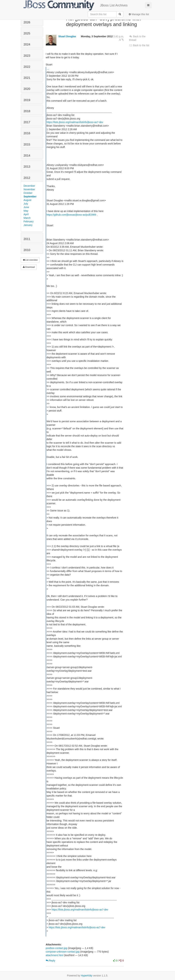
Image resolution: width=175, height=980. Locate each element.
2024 (27, 44)
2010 (27, 250)
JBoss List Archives (76, 5)
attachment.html (55, 955)
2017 (27, 122)
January (28, 225)
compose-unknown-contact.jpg (63, 952)
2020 (27, 89)
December (29, 186)
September (30, 196)
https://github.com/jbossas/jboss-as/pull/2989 (71, 215)
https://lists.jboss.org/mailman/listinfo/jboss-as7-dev (75, 122)
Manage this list (139, 14)
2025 (27, 33)
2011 (27, 239)
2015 (27, 145)
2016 (27, 133)
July (26, 204)
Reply (51, 961)
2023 (27, 56)
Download (29, 267)
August (28, 200)
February (29, 221)
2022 (27, 67)
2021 (27, 78)
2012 (27, 178)
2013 (27, 167)
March (27, 218)
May (26, 211)
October (28, 193)
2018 (27, 111)
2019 (27, 100)
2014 (27, 156)
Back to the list (139, 45)
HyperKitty (87, 976)
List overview (30, 260)
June (26, 207)
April (26, 214)
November (29, 189)
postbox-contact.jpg (57, 948)
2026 (27, 22)
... (48, 68)
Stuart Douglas (67, 36)
